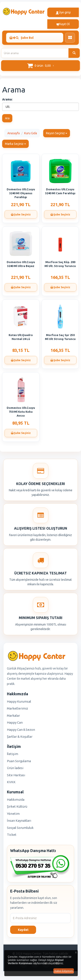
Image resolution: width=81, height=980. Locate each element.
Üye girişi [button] (63, 12)
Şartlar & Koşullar (20, 737)
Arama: (7, 99)
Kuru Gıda (31, 133)
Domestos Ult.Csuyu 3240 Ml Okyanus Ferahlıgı (21, 193)
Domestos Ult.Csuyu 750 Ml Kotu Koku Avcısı (21, 412)
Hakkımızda (16, 800)
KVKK (11, 782)
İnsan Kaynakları (19, 821)
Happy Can (15, 722)
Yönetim (13, 814)
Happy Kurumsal (19, 701)
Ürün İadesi (15, 768)
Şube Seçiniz (21, 214)
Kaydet (23, 930)
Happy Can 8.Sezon (21, 730)
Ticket (12, 835)
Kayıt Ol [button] (63, 24)
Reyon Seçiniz (57, 133)
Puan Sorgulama (19, 761)
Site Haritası (16, 775)
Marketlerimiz (17, 708)
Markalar (13, 716)
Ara (7, 118)
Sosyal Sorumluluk (20, 828)
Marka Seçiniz (15, 144)
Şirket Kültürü (17, 806)
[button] (40, 66)
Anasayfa (13, 133)
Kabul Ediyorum (64, 971)
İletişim (13, 754)
